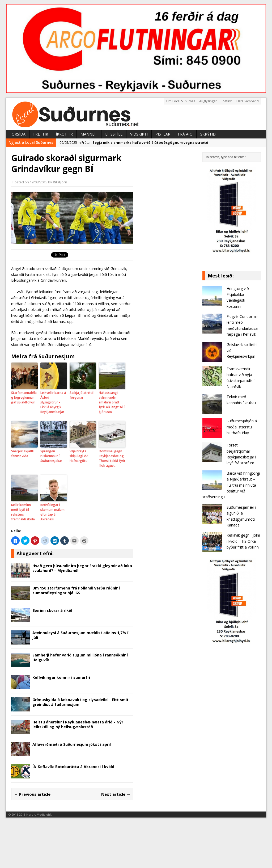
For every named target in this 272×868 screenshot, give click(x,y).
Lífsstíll (114, 134)
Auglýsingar (208, 101)
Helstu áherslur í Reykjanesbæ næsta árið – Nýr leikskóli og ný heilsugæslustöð (78, 724)
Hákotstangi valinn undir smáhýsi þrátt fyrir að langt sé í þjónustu (112, 402)
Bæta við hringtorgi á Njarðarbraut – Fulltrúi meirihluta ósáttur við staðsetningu (231, 485)
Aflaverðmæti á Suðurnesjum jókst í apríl (72, 744)
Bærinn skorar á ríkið (52, 610)
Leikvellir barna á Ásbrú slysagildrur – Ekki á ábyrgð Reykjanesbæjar (53, 402)
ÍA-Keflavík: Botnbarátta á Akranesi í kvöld (73, 767)
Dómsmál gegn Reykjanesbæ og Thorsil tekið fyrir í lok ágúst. (112, 458)
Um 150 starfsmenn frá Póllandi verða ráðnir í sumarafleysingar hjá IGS (76, 590)
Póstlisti (227, 101)
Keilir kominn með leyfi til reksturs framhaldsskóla (23, 512)
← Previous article (32, 794)
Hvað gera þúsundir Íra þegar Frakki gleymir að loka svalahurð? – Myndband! (82, 568)
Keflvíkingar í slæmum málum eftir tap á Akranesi (52, 512)
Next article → (116, 794)
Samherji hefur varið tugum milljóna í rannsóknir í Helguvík (80, 657)
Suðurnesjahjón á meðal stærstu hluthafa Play (242, 427)
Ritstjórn (60, 182)
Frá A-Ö (185, 134)
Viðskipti (139, 134)
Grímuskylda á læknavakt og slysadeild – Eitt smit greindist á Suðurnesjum (80, 702)
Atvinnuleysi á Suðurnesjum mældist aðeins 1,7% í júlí (80, 635)
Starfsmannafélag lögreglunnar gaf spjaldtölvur (24, 397)
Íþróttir (64, 134)
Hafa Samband (248, 101)
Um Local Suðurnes (181, 101)
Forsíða (18, 134)
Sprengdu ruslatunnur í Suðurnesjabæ (51, 456)
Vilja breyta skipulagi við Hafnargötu (79, 456)
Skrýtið (208, 134)
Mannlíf (89, 134)
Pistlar (163, 134)
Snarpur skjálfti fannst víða (23, 454)
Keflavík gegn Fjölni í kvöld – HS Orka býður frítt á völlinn (243, 541)
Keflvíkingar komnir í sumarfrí (61, 677)
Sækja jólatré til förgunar (82, 395)
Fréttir (41, 134)
